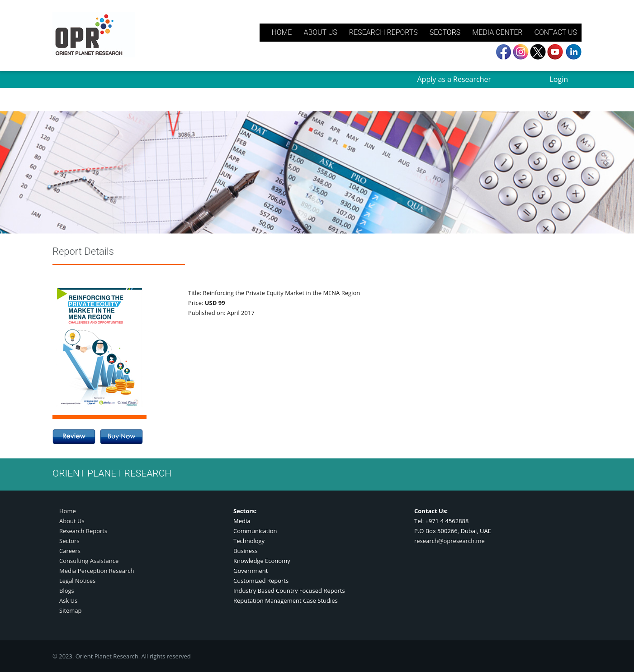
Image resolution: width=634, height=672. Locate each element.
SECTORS (445, 32)
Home (68, 511)
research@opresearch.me (449, 541)
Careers (70, 551)
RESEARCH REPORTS (383, 32)
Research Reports (83, 531)
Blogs (67, 591)
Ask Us (68, 601)
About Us (72, 521)
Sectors (69, 541)
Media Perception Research (97, 571)
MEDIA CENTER (497, 32)
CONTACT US (556, 32)
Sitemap (71, 610)
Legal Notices (77, 581)
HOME (282, 32)
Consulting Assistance (89, 561)
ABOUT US (320, 32)
